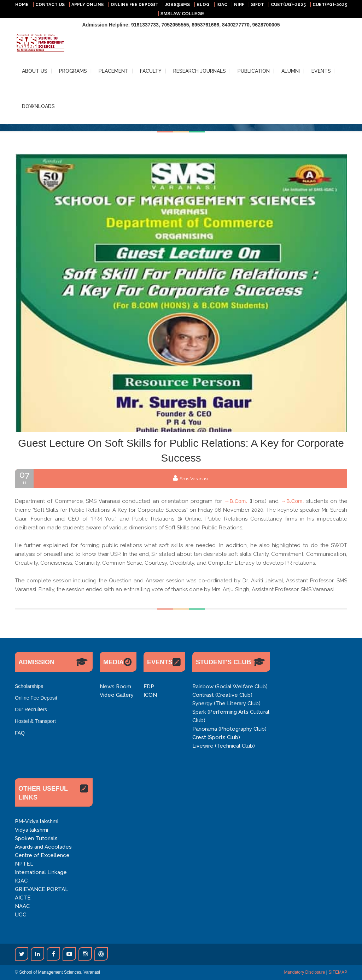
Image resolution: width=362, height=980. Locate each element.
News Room (115, 687)
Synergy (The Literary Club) (226, 703)
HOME (22, 5)
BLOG (203, 5)
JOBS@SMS (177, 5)
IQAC (222, 5)
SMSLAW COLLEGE (182, 14)
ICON (150, 695)
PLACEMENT (113, 71)
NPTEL (24, 864)
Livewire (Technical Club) (224, 746)
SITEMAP (338, 972)
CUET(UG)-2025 (288, 5)
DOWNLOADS (38, 106)
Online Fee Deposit (36, 698)
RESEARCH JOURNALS (200, 71)
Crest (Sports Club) (216, 737)
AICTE (23, 898)
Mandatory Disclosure (304, 972)
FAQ (20, 733)
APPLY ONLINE (88, 5)
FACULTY (151, 71)
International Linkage (41, 872)
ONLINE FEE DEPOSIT (135, 5)
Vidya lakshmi (31, 830)
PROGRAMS (73, 71)
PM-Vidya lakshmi (37, 821)
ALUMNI (291, 71)
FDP (149, 687)
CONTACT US (50, 5)
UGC (21, 915)
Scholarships (29, 686)
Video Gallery (117, 695)
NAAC (22, 906)
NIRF (239, 5)
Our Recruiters (31, 709)
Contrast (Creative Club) (222, 695)
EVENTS (321, 71)
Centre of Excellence (42, 855)
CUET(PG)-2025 (330, 5)
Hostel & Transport (35, 721)
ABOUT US (35, 71)
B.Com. (238, 501)
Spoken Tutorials (36, 838)
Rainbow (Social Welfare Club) (230, 687)
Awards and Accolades (43, 847)
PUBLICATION (254, 71)
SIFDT (258, 5)
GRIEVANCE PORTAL (42, 889)
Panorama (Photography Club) (229, 729)
